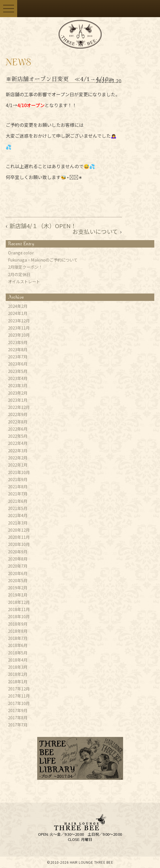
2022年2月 (18, 458)
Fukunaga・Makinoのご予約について (43, 260)
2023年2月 (18, 393)
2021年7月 (18, 494)
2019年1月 (18, 595)
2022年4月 (18, 443)
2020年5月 (18, 580)
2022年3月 (18, 451)
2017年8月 (18, 718)
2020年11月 (19, 537)
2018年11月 (19, 609)
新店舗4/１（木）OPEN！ (43, 226)
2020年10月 (19, 544)
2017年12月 (19, 689)
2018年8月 (18, 631)
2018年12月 (19, 602)
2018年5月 (18, 653)
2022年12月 (19, 407)
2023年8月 (18, 349)
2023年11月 (19, 328)
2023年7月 (18, 357)
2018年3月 (18, 667)
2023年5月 (18, 371)
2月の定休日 (19, 274)
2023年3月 (18, 385)
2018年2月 (18, 674)
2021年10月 (19, 472)
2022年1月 (18, 465)
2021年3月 (18, 523)
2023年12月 (19, 321)
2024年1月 (18, 313)
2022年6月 (18, 429)
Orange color (21, 253)
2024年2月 (18, 306)
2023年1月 (18, 400)
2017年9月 (18, 710)
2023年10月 (19, 335)
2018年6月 (18, 645)
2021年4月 (18, 515)
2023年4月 (18, 378)
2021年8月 (18, 487)
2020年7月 (18, 566)
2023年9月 (18, 342)
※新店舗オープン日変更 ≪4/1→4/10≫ (60, 79)
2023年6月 (18, 364)
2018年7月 (18, 638)
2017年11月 (19, 696)
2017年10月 (19, 703)
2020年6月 (18, 573)
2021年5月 (18, 508)
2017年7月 (18, 725)
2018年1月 (18, 682)
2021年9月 (18, 479)
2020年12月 (19, 530)
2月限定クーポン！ (25, 267)
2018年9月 (18, 624)
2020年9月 (18, 552)
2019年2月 (18, 588)
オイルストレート (24, 282)
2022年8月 (18, 422)
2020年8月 (18, 559)
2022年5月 (18, 436)
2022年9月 (18, 414)
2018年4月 (18, 660)
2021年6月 (18, 501)
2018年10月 (19, 616)
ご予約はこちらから (89, 9)
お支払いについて (95, 231)
